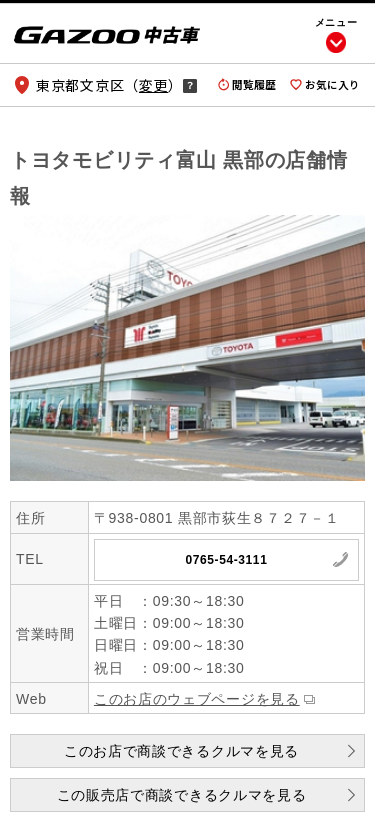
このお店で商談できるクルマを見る (181, 751)
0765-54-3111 (226, 560)
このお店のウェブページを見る (197, 699)
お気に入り (332, 84)
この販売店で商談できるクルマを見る (182, 795)
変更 (153, 85)
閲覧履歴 (254, 84)
